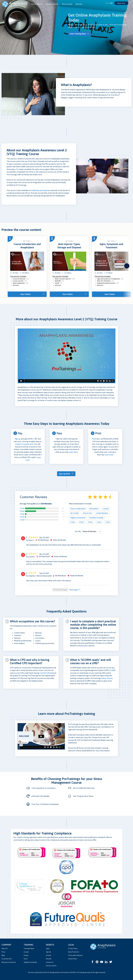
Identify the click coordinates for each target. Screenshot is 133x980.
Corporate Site (7, 958)
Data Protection (74, 951)
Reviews (49, 958)
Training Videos (29, 948)
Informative (94, 508)
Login (48, 948)
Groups (26, 955)
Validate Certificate (30, 961)
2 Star (22, 516)
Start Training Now (79, 34)
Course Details (37, 4)
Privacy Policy (73, 948)
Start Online (26, 294)
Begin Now (121, 3)
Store (26, 958)
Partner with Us (51, 965)
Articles (49, 955)
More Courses (67, 4)
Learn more (98, 34)
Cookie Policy (73, 958)
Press (3, 951)
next (127, 265)
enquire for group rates (24, 444)
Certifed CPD (45, 672)
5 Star (22, 508)
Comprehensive (102, 512)
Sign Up (48, 951)
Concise (106, 508)
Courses (26, 951)
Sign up (18, 438)
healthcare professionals (41, 190)
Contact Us (50, 961)
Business (79, 4)
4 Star (22, 510)
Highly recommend (78, 517)
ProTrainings (50, 972)
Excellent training (96, 517)
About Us (5, 948)
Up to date (75, 512)
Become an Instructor (9, 961)
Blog (3, 955)
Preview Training (52, 4)
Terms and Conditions (75, 955)
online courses (107, 677)
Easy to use (87, 512)
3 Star (22, 513)
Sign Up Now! (65, 473)
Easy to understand (78, 508)
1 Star (22, 519)
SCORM (112, 670)
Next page (75, 589)
